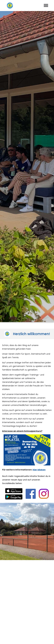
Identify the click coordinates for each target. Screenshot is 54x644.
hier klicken (39, 199)
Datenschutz (35, 639)
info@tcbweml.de (29, 605)
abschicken (27, 540)
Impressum (19, 639)
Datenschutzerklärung (12, 532)
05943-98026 (29, 601)
